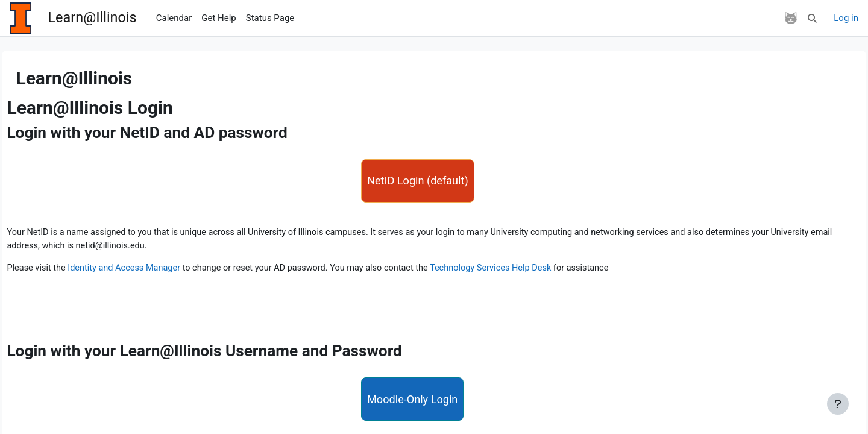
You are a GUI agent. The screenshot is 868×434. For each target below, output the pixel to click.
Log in (846, 18)
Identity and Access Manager (156, 271)
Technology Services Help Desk (536, 271)
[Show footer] (838, 404)
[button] (813, 18)
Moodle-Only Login (414, 407)
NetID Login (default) (420, 181)
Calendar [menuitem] (174, 18)
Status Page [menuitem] (270, 18)
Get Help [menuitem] (219, 18)
